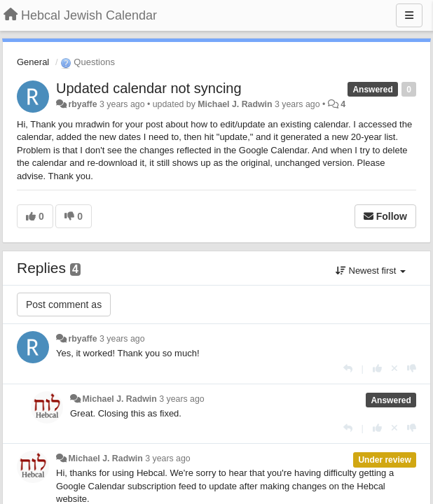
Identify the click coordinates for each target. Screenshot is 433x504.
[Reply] (348, 369)
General (33, 62)
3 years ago (122, 339)
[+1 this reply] (377, 369)
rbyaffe (82, 104)
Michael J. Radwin (235, 104)
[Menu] (409, 15)
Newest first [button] (371, 271)
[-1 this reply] (412, 369)
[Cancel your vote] (394, 369)
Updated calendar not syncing (149, 88)
